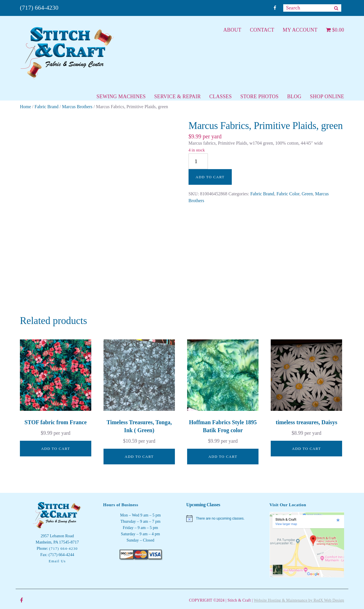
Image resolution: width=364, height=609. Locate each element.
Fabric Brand (47, 107)
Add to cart (210, 177)
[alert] (224, 518)
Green (307, 194)
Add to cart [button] (55, 449)
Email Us (57, 561)
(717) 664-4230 (39, 8)
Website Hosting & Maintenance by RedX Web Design (299, 600)
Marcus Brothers (77, 107)
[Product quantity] (198, 161)
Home (25, 107)
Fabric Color (288, 194)
